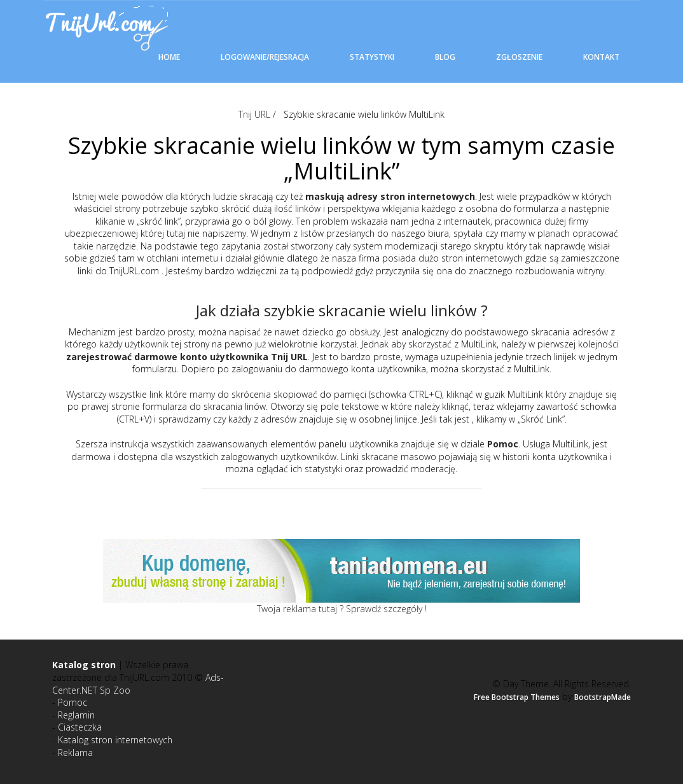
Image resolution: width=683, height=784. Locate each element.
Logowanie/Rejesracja (265, 57)
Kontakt (601, 57)
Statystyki (372, 57)
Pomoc (72, 702)
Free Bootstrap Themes (517, 697)
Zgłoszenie (519, 57)
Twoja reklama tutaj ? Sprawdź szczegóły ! (342, 609)
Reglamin (76, 715)
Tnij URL (254, 114)
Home (169, 57)
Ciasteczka (80, 727)
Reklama (75, 752)
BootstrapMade (603, 697)
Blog (445, 57)
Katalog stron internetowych (115, 740)
